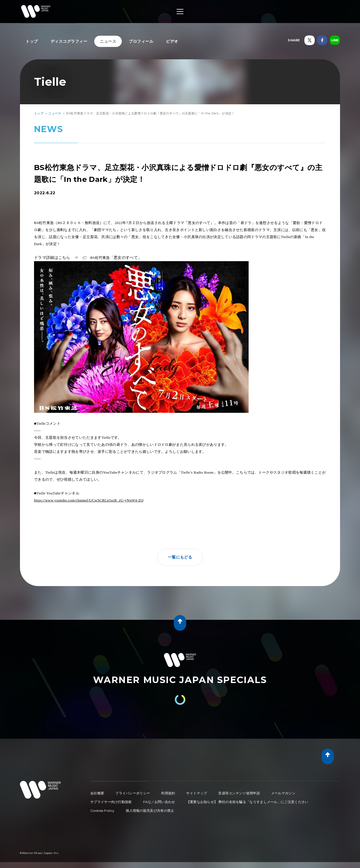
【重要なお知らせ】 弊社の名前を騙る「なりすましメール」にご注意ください (247, 802)
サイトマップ (197, 793)
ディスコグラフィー (69, 41)
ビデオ (172, 41)
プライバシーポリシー (133, 793)
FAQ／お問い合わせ (159, 802)
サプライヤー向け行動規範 (111, 802)
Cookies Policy (102, 811)
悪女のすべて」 (116, 257)
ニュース (108, 41)
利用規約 (168, 793)
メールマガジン (283, 793)
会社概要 (97, 793)
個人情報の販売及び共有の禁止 (150, 811)
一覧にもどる (180, 557)
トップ (32, 41)
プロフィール (141, 41)
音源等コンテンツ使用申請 (239, 793)
